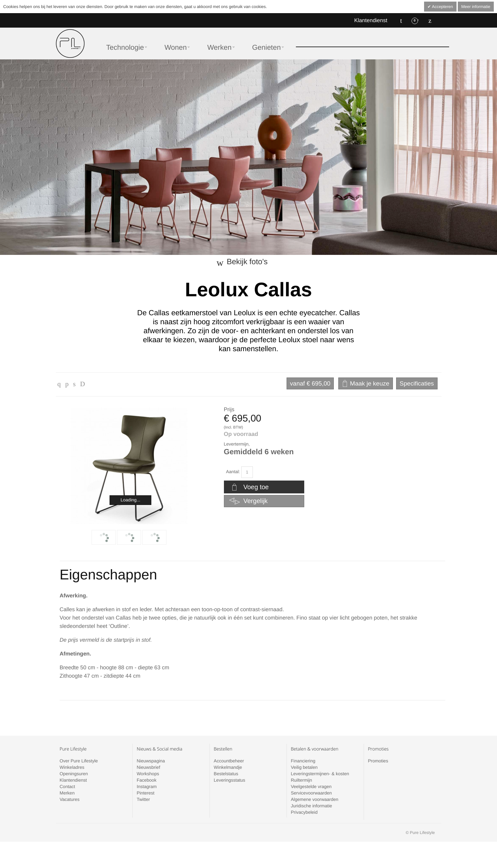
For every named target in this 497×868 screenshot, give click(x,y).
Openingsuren (74, 774)
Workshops (148, 774)
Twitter (143, 799)
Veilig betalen (304, 767)
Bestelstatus (226, 774)
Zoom (129, 466)
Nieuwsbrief (148, 767)
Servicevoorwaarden (311, 793)
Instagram (146, 786)
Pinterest (145, 793)
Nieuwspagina (151, 761)
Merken (67, 793)
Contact (67, 786)
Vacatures (70, 799)
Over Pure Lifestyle (79, 761)
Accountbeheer (229, 761)
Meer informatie (476, 7)
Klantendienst (371, 20)
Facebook (146, 780)
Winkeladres (72, 767)
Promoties (378, 761)
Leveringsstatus (229, 780)
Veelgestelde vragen (311, 786)
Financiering (303, 761)
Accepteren (442, 7)
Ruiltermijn (301, 780)
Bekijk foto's (247, 262)
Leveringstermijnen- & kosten (320, 774)
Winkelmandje (228, 767)
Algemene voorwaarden (315, 799)
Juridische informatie (311, 806)
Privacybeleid (304, 812)
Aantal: (233, 472)
